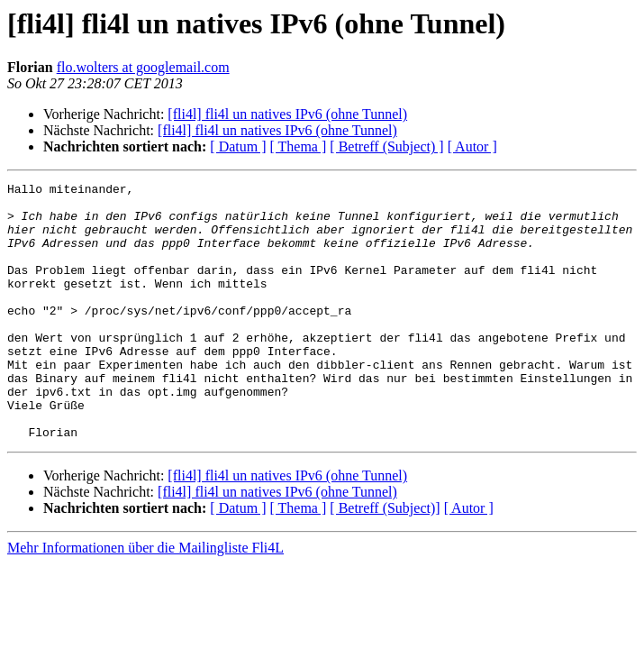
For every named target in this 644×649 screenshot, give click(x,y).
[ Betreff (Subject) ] (386, 146)
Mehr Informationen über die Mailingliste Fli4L (145, 599)
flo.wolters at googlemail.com (143, 67)
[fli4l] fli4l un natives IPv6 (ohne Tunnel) (287, 114)
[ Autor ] (472, 146)
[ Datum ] (238, 146)
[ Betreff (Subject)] (385, 559)
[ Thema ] (299, 146)
